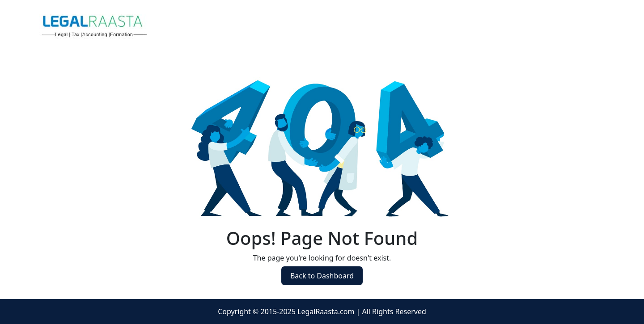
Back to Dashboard (322, 276)
